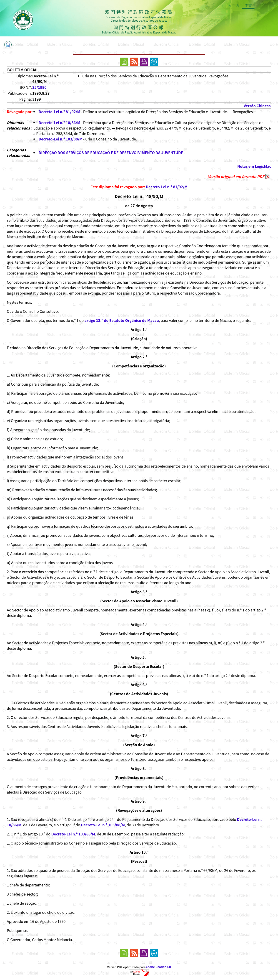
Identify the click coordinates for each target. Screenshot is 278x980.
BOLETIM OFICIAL (23, 70)
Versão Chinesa (257, 106)
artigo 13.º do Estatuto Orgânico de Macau (122, 320)
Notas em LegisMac (254, 166)
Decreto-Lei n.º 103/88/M (61, 139)
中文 (248, 5)
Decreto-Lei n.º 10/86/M (59, 122)
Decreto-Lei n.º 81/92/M (59, 112)
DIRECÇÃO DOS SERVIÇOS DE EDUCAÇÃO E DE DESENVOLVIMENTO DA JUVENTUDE (111, 153)
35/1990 (39, 87)
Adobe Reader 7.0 (158, 967)
